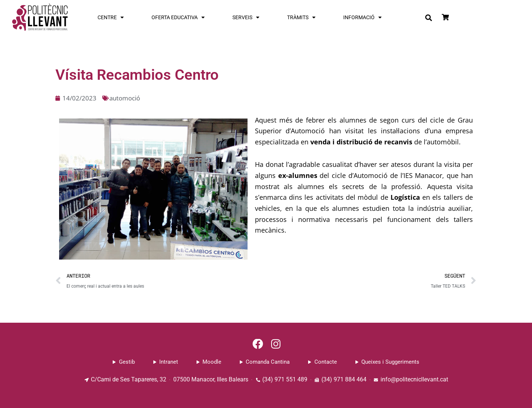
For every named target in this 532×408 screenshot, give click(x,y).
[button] (428, 18)
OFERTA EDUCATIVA (178, 17)
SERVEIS (246, 17)
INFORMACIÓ (362, 17)
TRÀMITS (301, 17)
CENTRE (111, 17)
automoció (127, 98)
